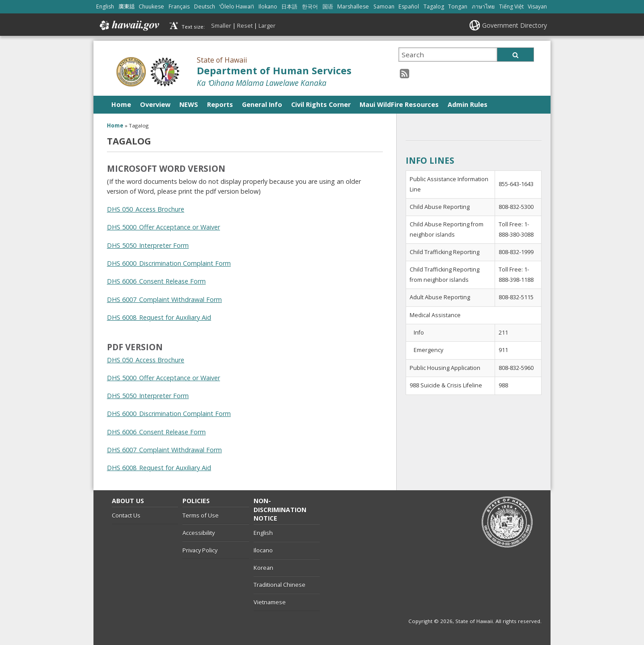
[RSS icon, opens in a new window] (405, 73)
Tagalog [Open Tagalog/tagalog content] (434, 6)
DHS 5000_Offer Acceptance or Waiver (163, 227)
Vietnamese (270, 602)
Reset (245, 25)
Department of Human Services (274, 70)
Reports (220, 104)
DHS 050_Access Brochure (146, 209)
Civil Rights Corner (321, 104)
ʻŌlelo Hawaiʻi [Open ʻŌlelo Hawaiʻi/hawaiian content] (237, 6)
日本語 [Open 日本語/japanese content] (289, 6)
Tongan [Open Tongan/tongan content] (458, 6)
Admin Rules (468, 104)
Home (121, 104)
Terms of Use (201, 515)
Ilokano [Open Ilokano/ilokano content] (268, 6)
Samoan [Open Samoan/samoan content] (384, 6)
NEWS (189, 104)
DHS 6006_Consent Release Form (156, 281)
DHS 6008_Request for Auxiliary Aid (159, 317)
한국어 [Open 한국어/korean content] (310, 6)
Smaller (221, 25)
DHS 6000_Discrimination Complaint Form (169, 263)
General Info (262, 104)
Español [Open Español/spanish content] (409, 6)
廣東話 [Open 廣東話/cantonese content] (127, 6)
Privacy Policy (200, 550)
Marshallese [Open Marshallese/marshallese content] (353, 6)
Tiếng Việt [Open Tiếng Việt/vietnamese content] (511, 6)
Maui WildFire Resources (399, 104)
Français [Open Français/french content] (179, 6)
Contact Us (126, 515)
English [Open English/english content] (105, 6)
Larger (267, 25)
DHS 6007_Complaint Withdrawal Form (164, 299)
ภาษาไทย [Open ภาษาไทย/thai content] (483, 6)
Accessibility (199, 533)
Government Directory (515, 25)
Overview (155, 104)
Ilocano (263, 550)
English (263, 533)
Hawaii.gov (129, 25)
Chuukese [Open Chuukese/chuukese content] (151, 6)
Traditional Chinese (280, 585)
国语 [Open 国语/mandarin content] (328, 6)
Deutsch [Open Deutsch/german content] (205, 6)
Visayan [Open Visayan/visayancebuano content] (537, 6)
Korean (263, 568)
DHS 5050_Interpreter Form (148, 245)
